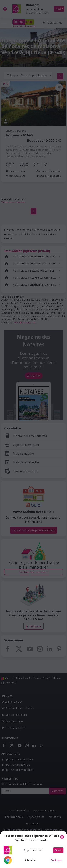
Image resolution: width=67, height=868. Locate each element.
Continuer (56, 860)
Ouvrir (58, 850)
